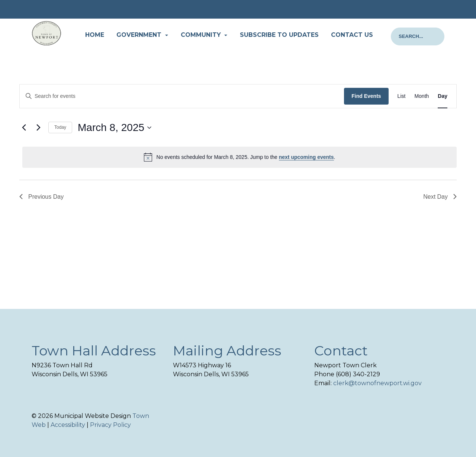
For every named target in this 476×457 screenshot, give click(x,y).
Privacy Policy (110, 425)
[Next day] (38, 128)
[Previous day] (24, 128)
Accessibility (68, 425)
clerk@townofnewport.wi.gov (377, 383)
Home (95, 35)
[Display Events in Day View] (443, 96)
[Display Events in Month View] (422, 96)
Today (60, 127)
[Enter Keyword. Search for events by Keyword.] (182, 96)
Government (140, 35)
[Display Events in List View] (402, 96)
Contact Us (352, 35)
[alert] (239, 157)
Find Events (366, 96)
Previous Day (41, 197)
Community (202, 35)
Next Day (440, 197)
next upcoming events (306, 157)
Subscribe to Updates (279, 35)
